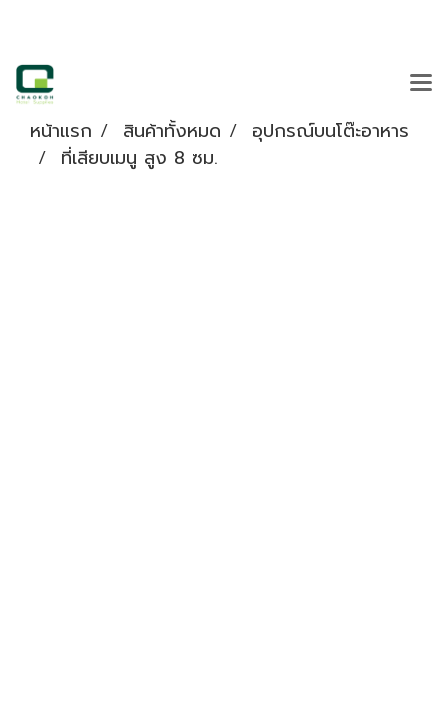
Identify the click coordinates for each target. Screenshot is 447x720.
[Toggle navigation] (421, 84)
